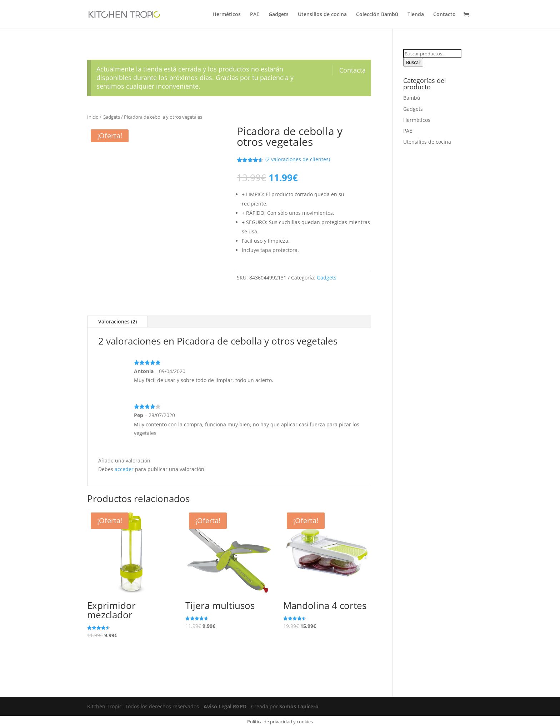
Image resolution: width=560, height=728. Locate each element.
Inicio (93, 117)
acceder (124, 469)
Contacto (444, 15)
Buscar (413, 62)
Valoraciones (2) (117, 321)
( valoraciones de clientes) (298, 159)
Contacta (352, 70)
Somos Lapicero (299, 706)
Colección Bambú (377, 15)
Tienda (416, 15)
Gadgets (279, 15)
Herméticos (227, 15)
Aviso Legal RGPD (225, 706)
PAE (255, 15)
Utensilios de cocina (322, 15)
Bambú (412, 98)
